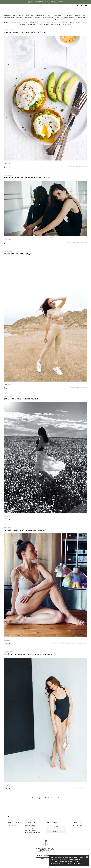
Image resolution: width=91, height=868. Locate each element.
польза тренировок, (72, 242)
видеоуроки (37, 18)
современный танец (41, 15)
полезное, (73, 388)
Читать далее (7, 164)
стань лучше (74, 20)
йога (84, 15)
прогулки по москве (15, 22)
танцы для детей (34, 22)
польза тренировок (18, 15)
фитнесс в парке (67, 24)
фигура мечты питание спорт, (75, 167)
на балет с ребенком (43, 24)
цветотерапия (57, 15)
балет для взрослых (56, 24)
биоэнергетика (29, 15)
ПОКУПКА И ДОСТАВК (32, 828)
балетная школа (31, 24)
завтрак (21, 20)
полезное (15, 20)
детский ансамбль (62, 22)
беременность (81, 18)
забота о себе (28, 18)
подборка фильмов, (77, 788)
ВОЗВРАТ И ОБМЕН (31, 830)
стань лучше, (79, 643)
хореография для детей (75, 22)
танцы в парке (8, 15)
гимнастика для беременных (68, 18)
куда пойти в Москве (48, 18)
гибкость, (77, 388)
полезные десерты (68, 15)
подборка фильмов (58, 20)
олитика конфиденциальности (46, 855)
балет (57, 18)
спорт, (79, 242)
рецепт (50, 15)
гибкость (25, 22)
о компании (19, 18)
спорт (67, 20)
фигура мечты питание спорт (33, 20)
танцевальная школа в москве (48, 22)
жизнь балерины (47, 20)
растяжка (7, 20)
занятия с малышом (9, 18)
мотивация (78, 15)
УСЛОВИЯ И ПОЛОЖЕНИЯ (33, 832)
